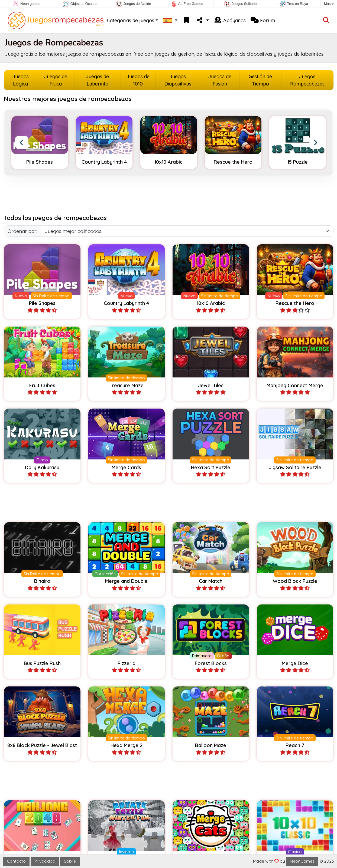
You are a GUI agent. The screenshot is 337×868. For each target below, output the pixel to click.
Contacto (16, 861)
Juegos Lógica (21, 80)
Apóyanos (230, 20)
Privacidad (45, 861)
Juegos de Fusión (220, 80)
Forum (263, 20)
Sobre (70, 861)
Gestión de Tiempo (260, 80)
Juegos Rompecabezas (307, 80)
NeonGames (302, 861)
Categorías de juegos (131, 20)
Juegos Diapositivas (178, 80)
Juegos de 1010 (138, 80)
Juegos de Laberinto (97, 80)
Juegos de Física (56, 80)
